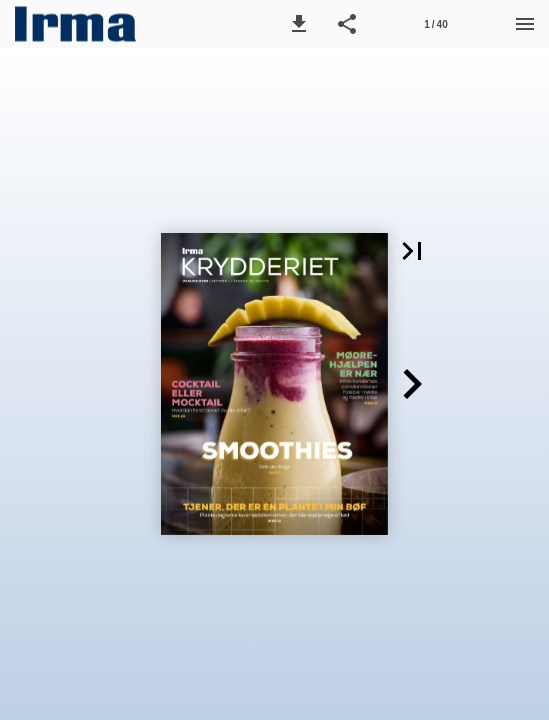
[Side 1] (436, 24)
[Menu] (525, 24)
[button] (299, 24)
